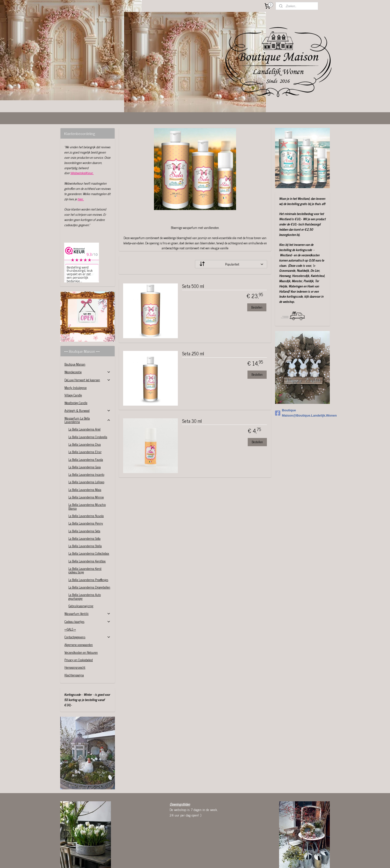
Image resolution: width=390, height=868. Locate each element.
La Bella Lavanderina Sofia (84, 508)
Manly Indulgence (75, 357)
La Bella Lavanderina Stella (85, 516)
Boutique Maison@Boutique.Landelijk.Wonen (302, 383)
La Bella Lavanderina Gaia (85, 437)
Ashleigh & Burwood (87, 380)
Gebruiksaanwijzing (81, 576)
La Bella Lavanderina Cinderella (88, 407)
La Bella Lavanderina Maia (85, 460)
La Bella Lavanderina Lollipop (86, 452)
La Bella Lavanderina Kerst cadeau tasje (85, 540)
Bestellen (257, 277)
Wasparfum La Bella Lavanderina (87, 390)
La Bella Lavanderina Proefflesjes (88, 550)
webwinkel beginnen (208, 859)
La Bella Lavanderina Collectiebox (89, 523)
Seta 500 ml (193, 256)
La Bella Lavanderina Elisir (85, 422)
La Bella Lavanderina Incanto (86, 444)
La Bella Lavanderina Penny (86, 493)
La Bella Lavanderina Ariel (84, 399)
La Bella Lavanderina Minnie (86, 467)
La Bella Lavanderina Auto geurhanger (85, 566)
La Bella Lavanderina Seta (84, 501)
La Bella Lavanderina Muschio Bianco (87, 476)
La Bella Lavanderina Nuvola (86, 486)
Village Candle (73, 365)
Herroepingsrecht (75, 637)
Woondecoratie (87, 342)
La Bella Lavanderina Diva (85, 414)
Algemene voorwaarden (79, 615)
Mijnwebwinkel (242, 859)
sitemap (187, 859)
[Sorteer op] (231, 234)
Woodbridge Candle (76, 373)
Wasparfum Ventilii (87, 583)
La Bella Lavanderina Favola (86, 429)
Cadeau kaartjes (87, 591)
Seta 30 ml (192, 391)
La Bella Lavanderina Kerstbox (87, 531)
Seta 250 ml (193, 324)
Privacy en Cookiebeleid (79, 630)
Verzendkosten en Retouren (81, 622)
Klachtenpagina (74, 645)
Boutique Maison (75, 334)
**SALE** (70, 599)
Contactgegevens (87, 607)
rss (194, 859)
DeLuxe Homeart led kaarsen (87, 350)
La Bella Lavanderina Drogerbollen (89, 557)
